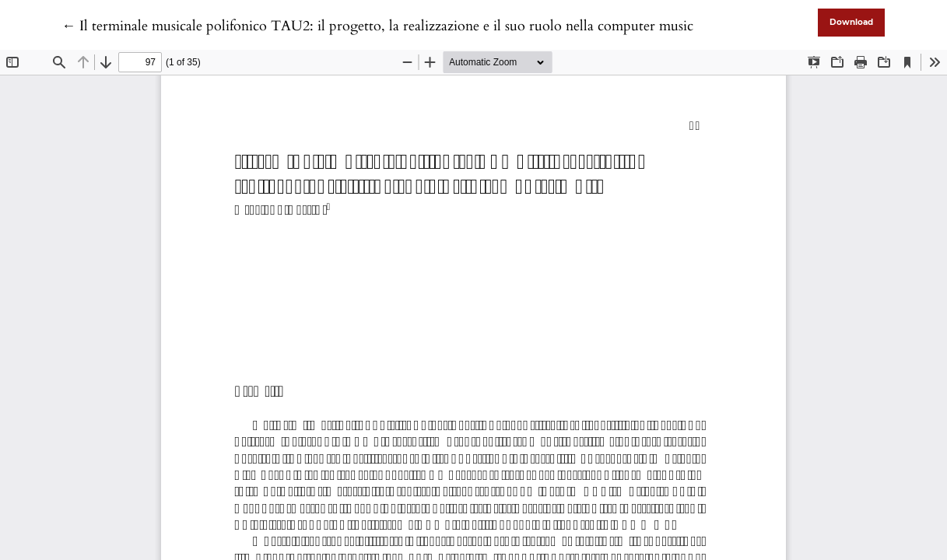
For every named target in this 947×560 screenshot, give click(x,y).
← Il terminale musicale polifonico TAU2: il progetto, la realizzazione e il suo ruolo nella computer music (377, 26)
